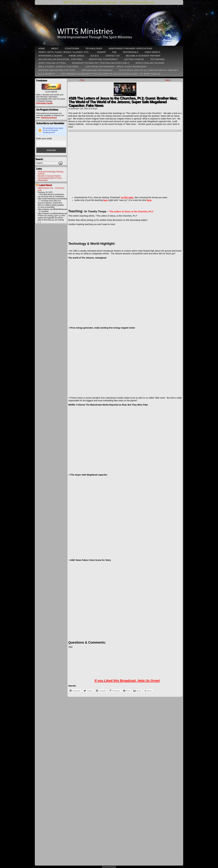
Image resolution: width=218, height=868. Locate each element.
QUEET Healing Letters (52, 63)
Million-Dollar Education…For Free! (60, 59)
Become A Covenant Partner (49, 176)
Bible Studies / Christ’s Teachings (59, 67)
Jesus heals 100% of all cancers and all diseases (149, 70)
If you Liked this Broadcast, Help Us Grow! (127, 681)
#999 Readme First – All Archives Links (51, 189)
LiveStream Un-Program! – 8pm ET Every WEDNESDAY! (116, 67)
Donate (101, 52)
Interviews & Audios (50, 56)
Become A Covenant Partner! (143, 56)
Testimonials (131, 52)
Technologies (94, 48)
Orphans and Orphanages (97, 70)
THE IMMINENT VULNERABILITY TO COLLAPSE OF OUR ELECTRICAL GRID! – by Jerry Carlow (111, 74)
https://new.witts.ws (138, 2)
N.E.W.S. (95, 56)
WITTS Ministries (109, 26)
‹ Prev (82, 80)
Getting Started (134, 59)
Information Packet (44, 103)
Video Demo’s (152, 52)
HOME (42, 48)
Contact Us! (113, 56)
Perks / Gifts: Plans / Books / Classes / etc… (65, 52)
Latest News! (45, 185)
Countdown (72, 48)
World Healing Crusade (150, 63)
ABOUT (55, 48)
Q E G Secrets (47, 74)
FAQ (114, 52)
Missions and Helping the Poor (57, 70)
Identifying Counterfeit (103, 59)
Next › (168, 80)
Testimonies (158, 59)
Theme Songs (76, 56)
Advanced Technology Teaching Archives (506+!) (101, 63)
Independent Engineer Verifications (130, 48)
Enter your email (44, 139)
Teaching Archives (49, 118)
